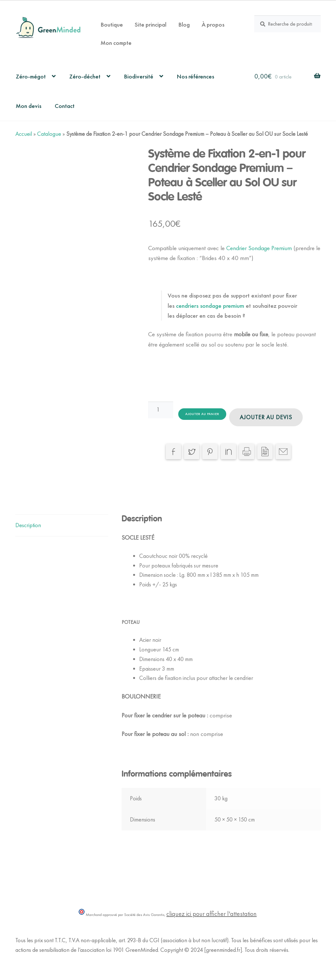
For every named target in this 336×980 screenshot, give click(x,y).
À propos (213, 24)
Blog (184, 24)
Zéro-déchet (85, 76)
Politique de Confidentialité (46, 960)
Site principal (151, 24)
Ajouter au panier (202, 414)
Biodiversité (139, 76)
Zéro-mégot (31, 76)
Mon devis (28, 106)
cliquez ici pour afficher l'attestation (212, 914)
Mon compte (116, 43)
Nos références (195, 76)
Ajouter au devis (266, 417)
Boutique (112, 24)
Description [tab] (28, 525)
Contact (65, 106)
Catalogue (49, 134)
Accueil (24, 134)
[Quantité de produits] (161, 410)
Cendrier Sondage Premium (260, 248)
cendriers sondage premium (211, 306)
